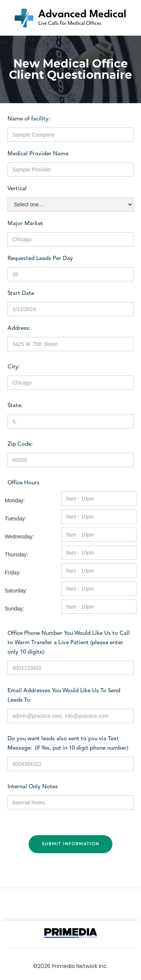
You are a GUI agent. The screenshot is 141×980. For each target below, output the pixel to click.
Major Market (25, 224)
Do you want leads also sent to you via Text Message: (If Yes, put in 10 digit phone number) (68, 744)
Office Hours (23, 483)
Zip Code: (20, 444)
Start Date (21, 294)
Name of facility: (29, 119)
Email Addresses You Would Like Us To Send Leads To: (64, 696)
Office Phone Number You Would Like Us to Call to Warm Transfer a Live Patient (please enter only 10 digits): (69, 643)
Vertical (17, 189)
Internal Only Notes (33, 787)
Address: (19, 328)
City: (14, 367)
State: (15, 406)
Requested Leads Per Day (40, 259)
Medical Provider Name (38, 154)
